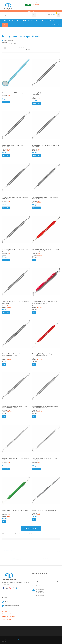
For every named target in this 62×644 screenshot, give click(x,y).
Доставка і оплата (7, 611)
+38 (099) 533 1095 (40, 594)
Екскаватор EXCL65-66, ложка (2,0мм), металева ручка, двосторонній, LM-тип (45, 407)
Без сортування (14, 43)
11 (29, 48)
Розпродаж (49, 21)
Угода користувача (7, 619)
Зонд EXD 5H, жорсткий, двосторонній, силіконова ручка (15, 511)
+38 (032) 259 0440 (40, 590)
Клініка (9, 29)
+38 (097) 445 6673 (40, 593)
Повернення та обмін (7, 614)
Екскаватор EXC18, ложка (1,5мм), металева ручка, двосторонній (15, 198)
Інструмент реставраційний (32, 29)
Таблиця (5, 40)
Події (14, 21)
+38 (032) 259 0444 (40, 591)
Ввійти (30, 2)
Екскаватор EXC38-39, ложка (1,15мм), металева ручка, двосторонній (45, 198)
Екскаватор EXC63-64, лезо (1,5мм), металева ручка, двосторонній (16, 250)
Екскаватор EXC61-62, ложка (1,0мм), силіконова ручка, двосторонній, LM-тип (45, 355)
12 (27, 49)
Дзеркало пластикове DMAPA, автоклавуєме (13, 93)
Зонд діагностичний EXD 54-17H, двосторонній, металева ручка (45, 459)
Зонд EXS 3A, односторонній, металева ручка (44, 511)
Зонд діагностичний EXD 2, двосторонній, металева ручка (15, 459)
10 (26, 48)
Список (10, 40)
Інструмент (22, 29)
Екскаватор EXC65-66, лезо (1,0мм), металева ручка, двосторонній (16, 303)
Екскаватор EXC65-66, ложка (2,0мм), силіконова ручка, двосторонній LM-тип (45, 303)
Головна (6, 21)
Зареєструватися (36, 2)
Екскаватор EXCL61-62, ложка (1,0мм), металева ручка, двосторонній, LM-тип (15, 355)
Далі (8, 102)
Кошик (25, 2)
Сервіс (30, 21)
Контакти (56, 25)
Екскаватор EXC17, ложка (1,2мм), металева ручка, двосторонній (46, 146)
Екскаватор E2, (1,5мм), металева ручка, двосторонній (12, 146)
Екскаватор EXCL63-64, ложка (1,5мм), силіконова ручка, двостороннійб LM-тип (45, 250)
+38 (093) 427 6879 (40, 596)
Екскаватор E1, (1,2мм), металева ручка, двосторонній (43, 94)
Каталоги (22, 21)
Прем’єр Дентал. (18, 639)
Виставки (38, 21)
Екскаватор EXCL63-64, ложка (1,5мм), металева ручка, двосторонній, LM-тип (15, 407)
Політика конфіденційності (9, 617)
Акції (5, 25)
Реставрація (15, 29)
